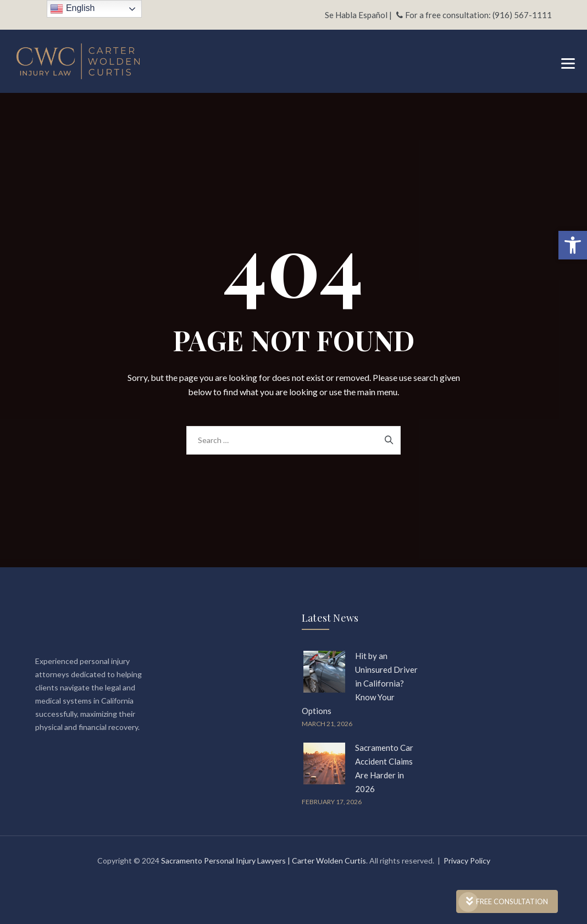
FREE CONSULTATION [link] (507, 901)
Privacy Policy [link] (467, 861)
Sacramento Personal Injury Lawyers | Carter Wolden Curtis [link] (264, 861)
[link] (573, 245)
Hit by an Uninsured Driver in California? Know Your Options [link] (360, 683)
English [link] (72, 9)
